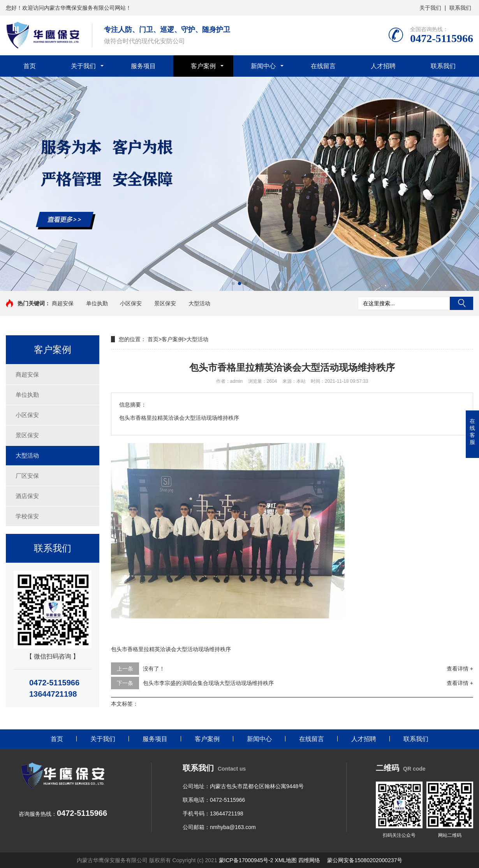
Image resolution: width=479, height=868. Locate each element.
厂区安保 (27, 476)
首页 (30, 66)
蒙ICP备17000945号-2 (246, 860)
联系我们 (460, 8)
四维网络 (309, 860)
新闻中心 (263, 66)
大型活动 (199, 303)
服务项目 (143, 66)
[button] (233, 283)
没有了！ (154, 669)
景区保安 (165, 303)
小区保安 (131, 303)
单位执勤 (97, 303)
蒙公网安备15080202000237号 (365, 860)
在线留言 (323, 66)
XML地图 (286, 860)
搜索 (461, 303)
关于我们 (430, 8)
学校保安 (27, 516)
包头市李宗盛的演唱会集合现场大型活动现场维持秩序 (208, 683)
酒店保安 (27, 496)
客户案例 (203, 66)
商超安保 (63, 303)
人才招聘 (383, 66)
